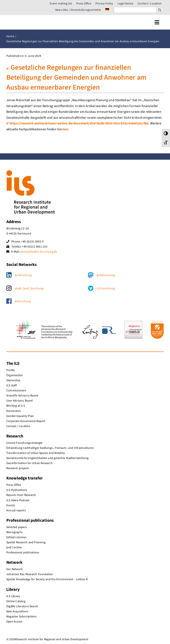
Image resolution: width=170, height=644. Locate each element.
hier (65, 129)
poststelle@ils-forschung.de (39, 252)
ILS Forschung (106, 289)
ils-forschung (23, 275)
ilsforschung (23, 301)
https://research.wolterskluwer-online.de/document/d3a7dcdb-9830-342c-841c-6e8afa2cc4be (77, 123)
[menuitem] (107, 10)
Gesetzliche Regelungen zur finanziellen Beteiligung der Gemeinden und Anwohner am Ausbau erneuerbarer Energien (76, 77)
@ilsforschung (106, 275)
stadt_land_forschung (29, 289)
